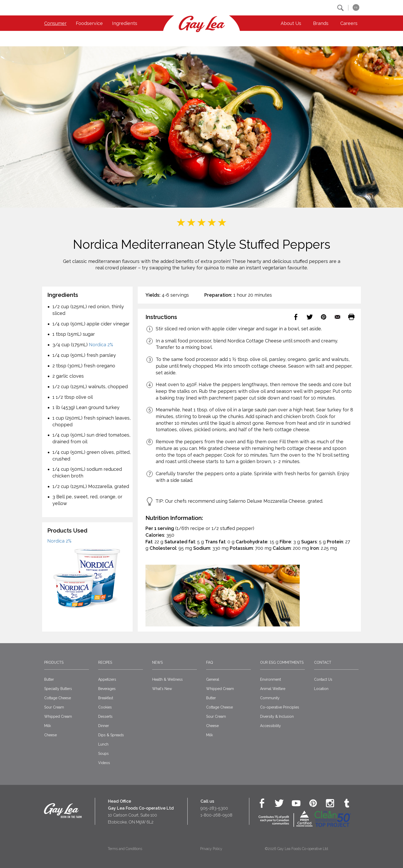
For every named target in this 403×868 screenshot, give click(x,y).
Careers (349, 23)
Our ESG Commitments (282, 662)
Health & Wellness (167, 679)
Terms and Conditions (125, 849)
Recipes (105, 662)
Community (270, 698)
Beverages (107, 689)
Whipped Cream (58, 716)
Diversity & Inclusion (277, 716)
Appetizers (107, 679)
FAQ (210, 662)
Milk (48, 726)
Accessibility (271, 726)
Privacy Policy (211, 849)
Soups (103, 754)
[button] (340, 8)
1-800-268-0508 (216, 815)
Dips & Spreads (111, 735)
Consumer (55, 23)
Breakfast (106, 698)
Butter (49, 679)
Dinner (104, 726)
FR (356, 8)
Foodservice (89, 23)
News (157, 662)
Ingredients (125, 23)
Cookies (105, 707)
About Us (291, 23)
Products (54, 662)
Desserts (105, 716)
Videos (104, 763)
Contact (323, 662)
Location (321, 689)
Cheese (51, 735)
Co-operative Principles (280, 707)
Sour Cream (54, 707)
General (213, 679)
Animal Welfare (273, 689)
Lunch (103, 744)
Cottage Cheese (58, 698)
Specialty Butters (58, 689)
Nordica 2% (101, 345)
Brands (321, 23)
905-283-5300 (214, 808)
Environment (271, 679)
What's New (162, 689)
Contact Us (323, 679)
